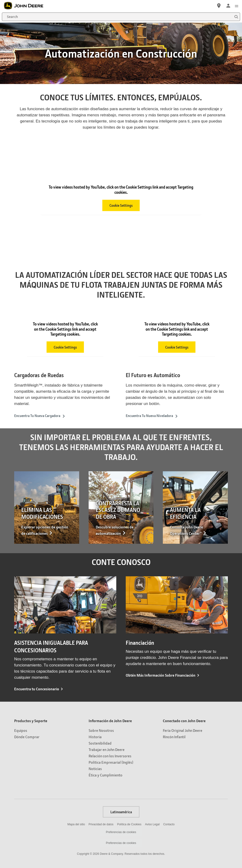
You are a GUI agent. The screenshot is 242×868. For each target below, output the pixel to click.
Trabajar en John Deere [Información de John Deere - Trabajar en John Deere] (107, 749)
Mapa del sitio (76, 824)
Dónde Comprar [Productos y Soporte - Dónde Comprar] (27, 737)
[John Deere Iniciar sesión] (228, 6)
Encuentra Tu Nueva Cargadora (40, 416)
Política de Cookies (129, 824)
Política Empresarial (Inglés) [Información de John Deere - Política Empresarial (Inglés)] (111, 762)
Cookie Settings (121, 205)
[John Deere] (26, 6)
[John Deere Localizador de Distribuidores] (219, 6)
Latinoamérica (121, 812)
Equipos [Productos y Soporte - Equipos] (21, 730)
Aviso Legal (152, 824)
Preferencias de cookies (121, 832)
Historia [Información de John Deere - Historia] (95, 737)
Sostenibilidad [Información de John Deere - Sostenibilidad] (100, 743)
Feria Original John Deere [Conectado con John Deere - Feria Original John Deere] (183, 730)
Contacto (169, 824)
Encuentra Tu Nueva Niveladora (152, 416)
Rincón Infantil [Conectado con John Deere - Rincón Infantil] (174, 737)
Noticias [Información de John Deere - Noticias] (95, 769)
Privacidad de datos (101, 824)
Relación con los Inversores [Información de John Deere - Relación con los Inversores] (110, 756)
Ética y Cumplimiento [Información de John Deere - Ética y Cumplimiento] (106, 775)
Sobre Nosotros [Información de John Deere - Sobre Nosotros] (101, 730)
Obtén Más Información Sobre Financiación (161, 675)
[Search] (121, 17)
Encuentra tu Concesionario (37, 689)
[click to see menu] (237, 6)
